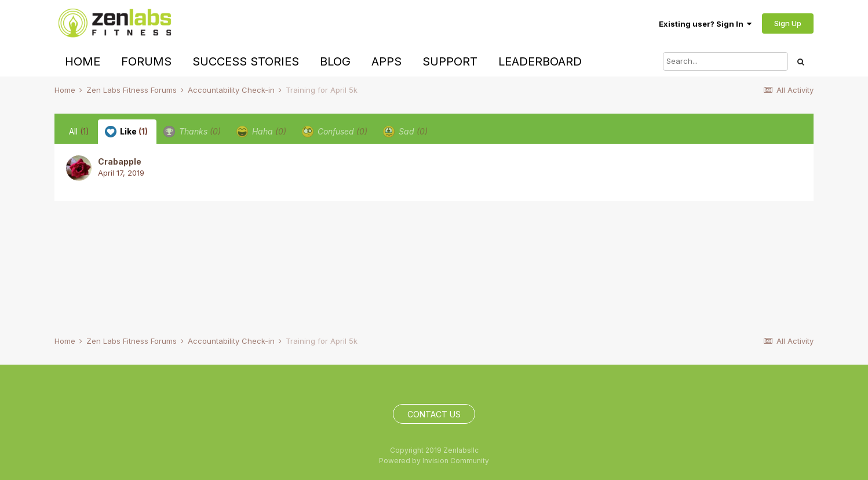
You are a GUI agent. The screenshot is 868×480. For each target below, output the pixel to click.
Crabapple (120, 161)
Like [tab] (126, 132)
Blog (335, 61)
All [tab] (79, 131)
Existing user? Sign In (705, 24)
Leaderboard (540, 61)
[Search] (725, 61)
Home (83, 61)
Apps (386, 61)
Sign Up (788, 23)
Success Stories (246, 61)
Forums (146, 61)
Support (450, 61)
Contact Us (434, 414)
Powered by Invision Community (434, 461)
